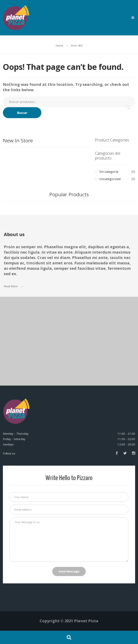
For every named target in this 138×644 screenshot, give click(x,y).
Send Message (69, 571)
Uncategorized (110, 179)
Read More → (14, 286)
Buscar (22, 113)
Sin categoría (109, 172)
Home (59, 46)
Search (69, 637)
